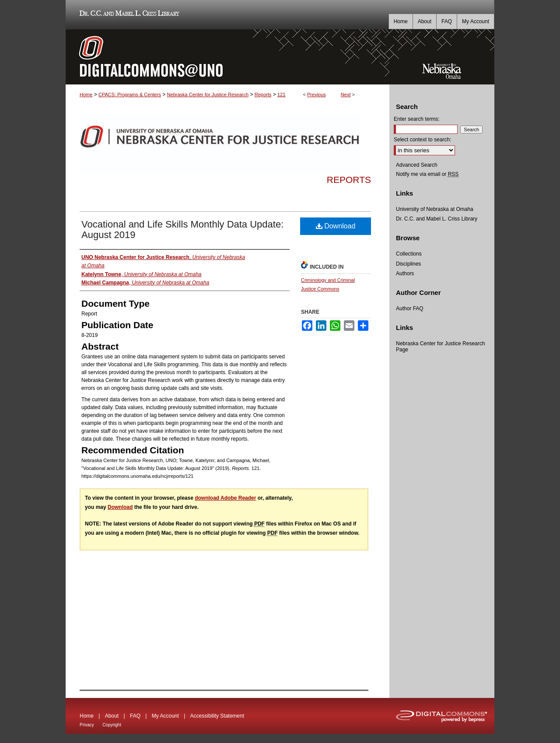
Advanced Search (417, 165)
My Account (165, 716)
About (112, 716)
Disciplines (408, 264)
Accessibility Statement (217, 716)
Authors (405, 273)
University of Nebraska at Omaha (435, 209)
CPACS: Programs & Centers (130, 95)
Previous (317, 95)
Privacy (87, 725)
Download (336, 226)
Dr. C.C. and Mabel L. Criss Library (128, 15)
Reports (263, 95)
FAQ (135, 716)
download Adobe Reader (225, 498)
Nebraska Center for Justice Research (208, 95)
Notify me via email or (427, 174)
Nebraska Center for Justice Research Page (440, 347)
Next (346, 95)
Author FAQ (410, 308)
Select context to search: (422, 140)
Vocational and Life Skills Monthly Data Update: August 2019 (182, 230)
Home (86, 95)
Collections (409, 254)
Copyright (112, 725)
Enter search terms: (417, 119)
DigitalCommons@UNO (227, 57)
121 (281, 95)
